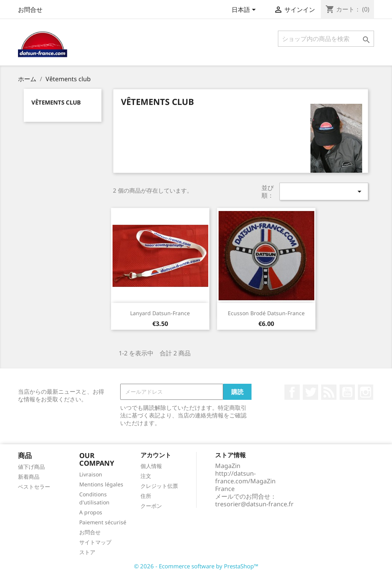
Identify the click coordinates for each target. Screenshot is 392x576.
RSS (329, 392)
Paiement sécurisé (103, 522)
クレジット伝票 (159, 486)
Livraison (91, 474)
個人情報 (151, 466)
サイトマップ (95, 542)
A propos (91, 512)
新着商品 (29, 477)
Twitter (310, 392)
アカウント (156, 455)
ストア (87, 552)
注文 (146, 476)
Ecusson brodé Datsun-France (266, 313)
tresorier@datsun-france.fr (254, 504)
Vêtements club (56, 102)
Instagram (366, 392)
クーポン (151, 506)
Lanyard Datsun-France (160, 313)
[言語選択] (245, 10)
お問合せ (30, 10)
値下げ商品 (31, 467)
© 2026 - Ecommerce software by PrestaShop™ (196, 566)
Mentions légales (101, 484)
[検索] (326, 39)
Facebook (292, 392)
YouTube (347, 392)
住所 (146, 496)
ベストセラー (34, 487)
